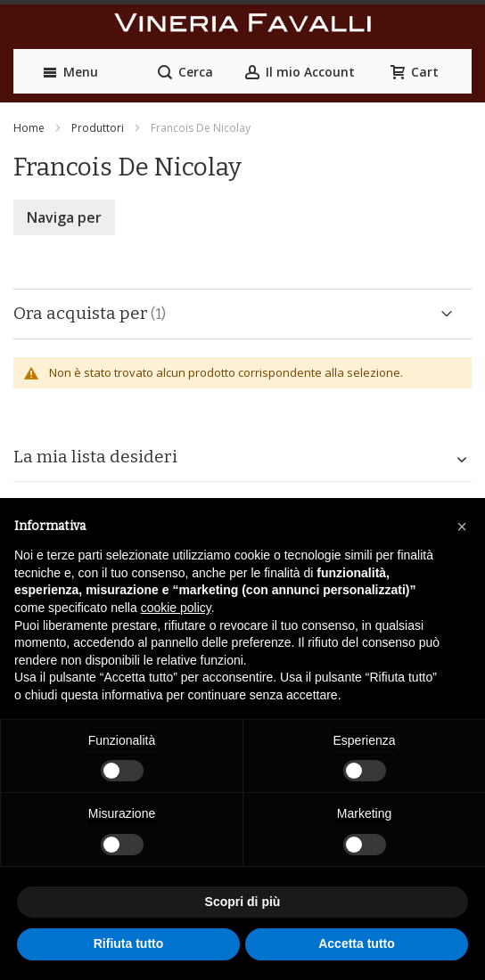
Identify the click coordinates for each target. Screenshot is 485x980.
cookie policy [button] (176, 608)
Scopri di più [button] (243, 902)
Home (29, 128)
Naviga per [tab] (64, 217)
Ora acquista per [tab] (81, 313)
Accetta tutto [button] (357, 943)
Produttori (98, 128)
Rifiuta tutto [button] (129, 943)
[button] (462, 527)
